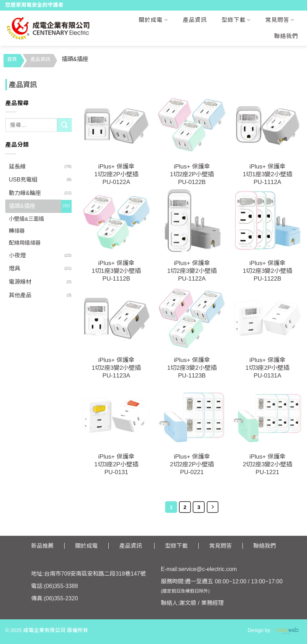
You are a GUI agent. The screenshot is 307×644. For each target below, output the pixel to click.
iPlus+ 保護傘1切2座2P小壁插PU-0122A (116, 174)
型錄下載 (236, 20)
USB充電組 (23, 180)
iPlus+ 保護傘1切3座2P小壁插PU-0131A (268, 368)
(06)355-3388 (61, 586)
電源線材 (20, 282)
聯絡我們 (286, 36)
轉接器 (17, 231)
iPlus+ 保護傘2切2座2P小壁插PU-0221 (192, 464)
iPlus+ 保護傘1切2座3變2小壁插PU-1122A (192, 271)
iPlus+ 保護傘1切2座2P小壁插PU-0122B (192, 174)
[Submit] (64, 125)
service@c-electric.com (208, 569)
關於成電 (153, 20)
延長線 (17, 167)
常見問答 (280, 20)
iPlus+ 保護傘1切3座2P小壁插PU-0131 (116, 464)
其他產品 (20, 295)
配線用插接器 (25, 243)
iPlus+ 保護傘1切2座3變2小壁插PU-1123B (192, 368)
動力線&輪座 (25, 193)
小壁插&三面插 (26, 219)
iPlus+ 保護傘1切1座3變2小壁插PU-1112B (116, 271)
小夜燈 (17, 255)
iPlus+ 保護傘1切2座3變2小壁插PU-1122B (267, 271)
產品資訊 (195, 20)
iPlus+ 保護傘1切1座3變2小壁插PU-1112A (267, 174)
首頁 (12, 59)
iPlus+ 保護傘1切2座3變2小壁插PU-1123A (116, 368)
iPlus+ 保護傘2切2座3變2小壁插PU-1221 (267, 464)
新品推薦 (42, 546)
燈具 (14, 268)
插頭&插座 (22, 206)
